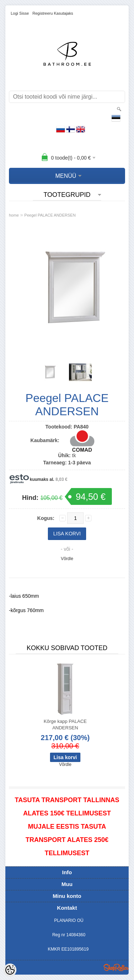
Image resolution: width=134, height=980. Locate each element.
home (14, 215)
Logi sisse (20, 13)
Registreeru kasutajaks (53, 13)
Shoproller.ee (116, 967)
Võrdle (67, 559)
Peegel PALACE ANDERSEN (50, 215)
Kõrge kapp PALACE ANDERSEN (65, 725)
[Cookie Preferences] (10, 970)
